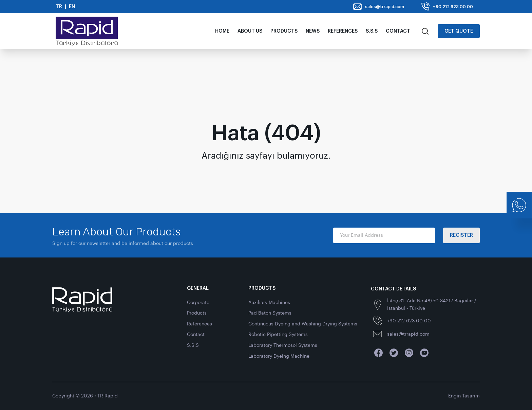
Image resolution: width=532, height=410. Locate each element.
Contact (398, 31)
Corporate (198, 302)
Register (461, 235)
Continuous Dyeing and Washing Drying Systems (303, 324)
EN (72, 7)
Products (284, 31)
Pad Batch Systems (270, 313)
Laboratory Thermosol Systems (283, 345)
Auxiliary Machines (269, 302)
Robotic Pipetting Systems (278, 334)
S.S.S (372, 31)
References (343, 31)
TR (59, 7)
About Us (250, 31)
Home (222, 31)
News (313, 31)
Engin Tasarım (464, 396)
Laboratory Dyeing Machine (279, 356)
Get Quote (459, 31)
